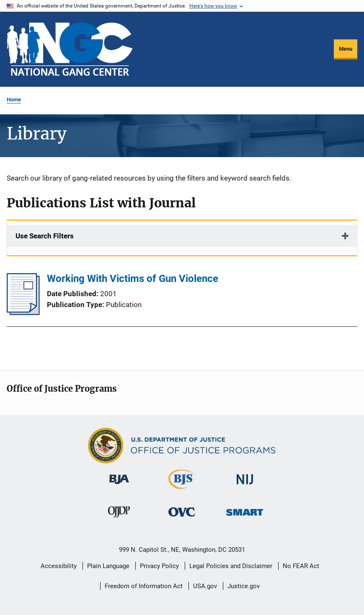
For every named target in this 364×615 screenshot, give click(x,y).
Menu (346, 49)
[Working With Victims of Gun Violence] (23, 313)
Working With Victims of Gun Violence (133, 279)
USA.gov (205, 586)
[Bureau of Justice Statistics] (182, 491)
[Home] (70, 49)
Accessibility (59, 566)
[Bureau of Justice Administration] (119, 486)
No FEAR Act (301, 566)
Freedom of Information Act (144, 586)
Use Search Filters (45, 236)
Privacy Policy (159, 566)
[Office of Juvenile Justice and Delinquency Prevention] (119, 519)
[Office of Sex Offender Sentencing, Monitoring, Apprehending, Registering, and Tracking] (245, 517)
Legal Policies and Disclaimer (231, 566)
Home (14, 99)
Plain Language (108, 566)
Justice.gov (244, 586)
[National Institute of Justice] (245, 486)
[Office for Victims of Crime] (182, 518)
